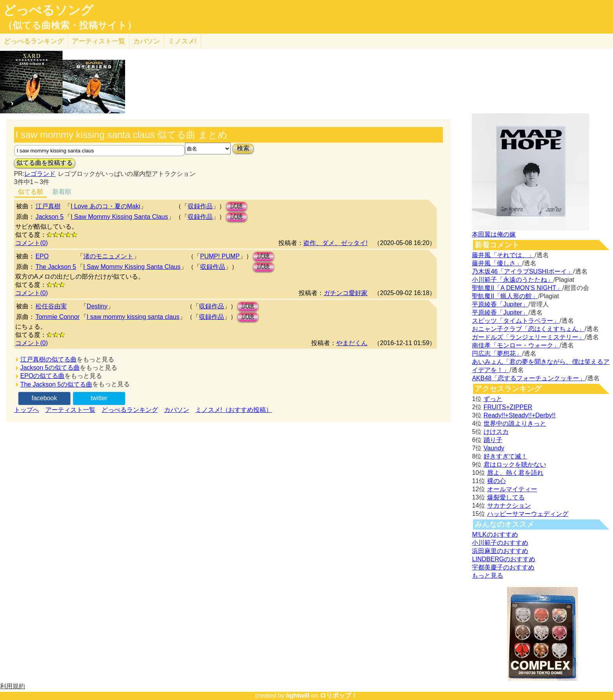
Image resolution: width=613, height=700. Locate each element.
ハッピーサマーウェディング (528, 514)
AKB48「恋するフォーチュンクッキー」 (529, 378)
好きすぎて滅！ (505, 456)
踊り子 (493, 440)
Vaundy (494, 448)
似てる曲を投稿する (45, 163)
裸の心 (496, 481)
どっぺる (34, 41)
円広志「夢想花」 (497, 354)
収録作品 (200, 206)
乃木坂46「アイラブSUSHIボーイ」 (522, 271)
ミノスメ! (182, 41)
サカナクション (509, 506)
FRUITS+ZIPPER (508, 407)
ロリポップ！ (339, 696)
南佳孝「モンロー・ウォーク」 (516, 345)
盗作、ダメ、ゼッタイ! (335, 243)
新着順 (62, 192)
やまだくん (352, 343)
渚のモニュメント (108, 256)
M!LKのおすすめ (495, 534)
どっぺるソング (48, 10)
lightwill (298, 696)
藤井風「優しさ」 (497, 263)
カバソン (147, 41)
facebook (44, 398)
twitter (99, 398)
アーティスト (99, 41)
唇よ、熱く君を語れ (515, 473)
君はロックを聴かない (515, 465)
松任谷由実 (51, 306)
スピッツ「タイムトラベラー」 (516, 321)
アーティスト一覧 (70, 410)
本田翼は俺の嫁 (494, 234)
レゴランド (40, 174)
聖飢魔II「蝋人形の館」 (505, 296)
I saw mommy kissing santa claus (133, 317)
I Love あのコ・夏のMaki (106, 206)
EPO (42, 256)
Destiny (97, 306)
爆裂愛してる (506, 497)
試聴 (237, 206)
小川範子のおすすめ (500, 543)
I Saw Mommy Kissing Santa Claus (119, 217)
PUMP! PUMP (220, 256)
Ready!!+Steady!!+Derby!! (520, 415)
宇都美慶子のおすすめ (503, 567)
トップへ (27, 410)
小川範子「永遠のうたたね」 (513, 280)
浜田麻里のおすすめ (500, 551)
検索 (243, 148)
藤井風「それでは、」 (503, 255)
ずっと (493, 399)
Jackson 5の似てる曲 (50, 368)
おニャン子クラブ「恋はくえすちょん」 (528, 329)
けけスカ (496, 432)
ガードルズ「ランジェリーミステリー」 (528, 337)
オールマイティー (512, 489)
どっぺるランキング (130, 410)
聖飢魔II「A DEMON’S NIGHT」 (517, 288)
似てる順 (30, 192)
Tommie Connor (58, 317)
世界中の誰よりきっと (515, 423)
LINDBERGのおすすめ (504, 559)
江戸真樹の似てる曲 (48, 359)
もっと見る (488, 576)
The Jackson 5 (56, 267)
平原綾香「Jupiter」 (500, 304)
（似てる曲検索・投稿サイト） (70, 25)
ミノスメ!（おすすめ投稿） (234, 410)
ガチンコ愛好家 (346, 293)
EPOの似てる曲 (43, 376)
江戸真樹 (48, 206)
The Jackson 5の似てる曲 (56, 384)
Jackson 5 (50, 217)
